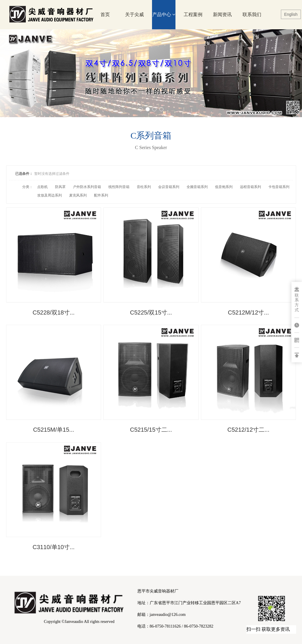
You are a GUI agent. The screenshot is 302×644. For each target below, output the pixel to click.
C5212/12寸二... (249, 429)
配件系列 (101, 195)
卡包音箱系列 (279, 187)
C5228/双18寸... (53, 312)
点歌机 (42, 187)
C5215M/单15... (53, 429)
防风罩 (60, 187)
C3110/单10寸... (53, 546)
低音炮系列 (224, 187)
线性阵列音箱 (119, 187)
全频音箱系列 (197, 187)
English (291, 14)
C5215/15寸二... (151, 429)
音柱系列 (144, 187)
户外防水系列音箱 (87, 187)
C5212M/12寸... (249, 312)
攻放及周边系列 (50, 195)
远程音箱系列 (250, 187)
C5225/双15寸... (151, 312)
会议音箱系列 (169, 187)
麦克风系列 (78, 195)
